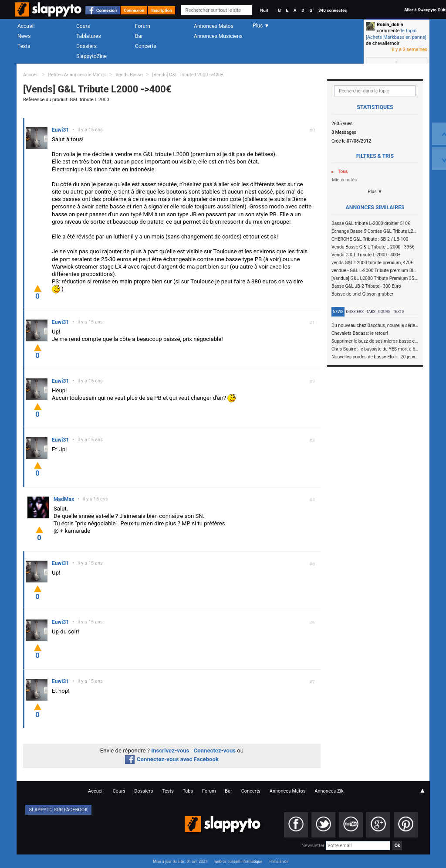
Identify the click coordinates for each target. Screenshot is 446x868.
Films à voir (279, 861)
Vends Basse (129, 75)
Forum (143, 26)
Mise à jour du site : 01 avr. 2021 (180, 861)
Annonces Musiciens (218, 36)
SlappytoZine (91, 56)
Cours (83, 26)
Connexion (106, 10)
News (24, 36)
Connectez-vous (215, 751)
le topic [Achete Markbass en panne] (396, 34)
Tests (24, 46)
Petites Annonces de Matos (77, 75)
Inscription (162, 10)
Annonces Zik (329, 791)
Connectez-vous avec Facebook (172, 759)
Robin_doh (388, 25)
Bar (139, 36)
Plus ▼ (375, 192)
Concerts (146, 46)
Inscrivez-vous (170, 751)
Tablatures (89, 36)
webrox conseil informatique (238, 861)
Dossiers (86, 46)
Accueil (26, 26)
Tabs (371, 312)
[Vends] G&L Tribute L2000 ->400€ (188, 75)
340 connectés (333, 10)
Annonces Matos (214, 26)
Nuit (264, 10)
